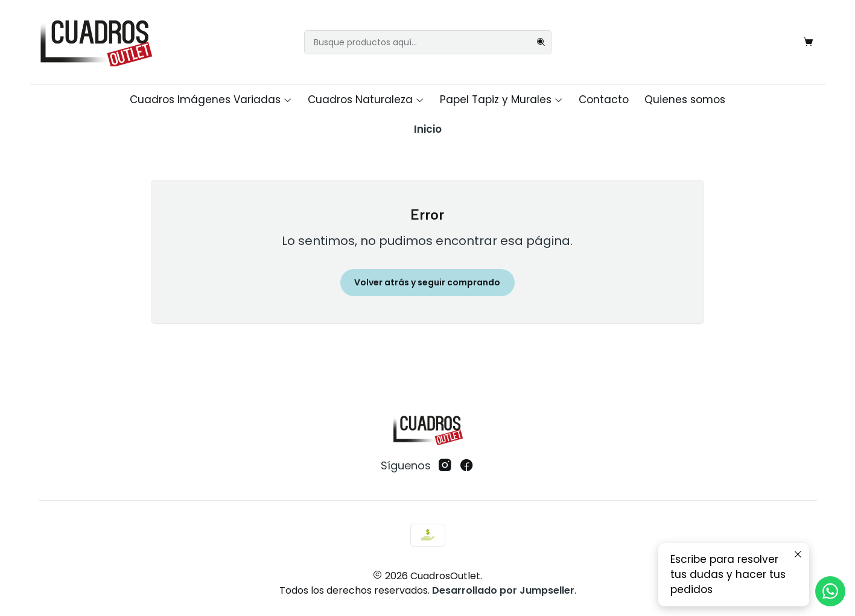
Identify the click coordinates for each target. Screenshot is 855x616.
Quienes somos (685, 100)
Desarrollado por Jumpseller (503, 590)
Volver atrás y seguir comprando (427, 282)
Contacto (604, 100)
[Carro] (809, 42)
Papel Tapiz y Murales (501, 100)
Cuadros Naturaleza (366, 100)
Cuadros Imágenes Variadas (211, 100)
